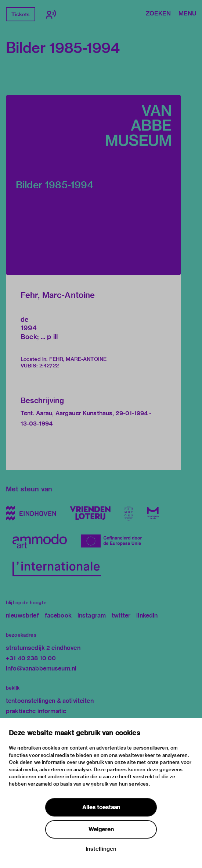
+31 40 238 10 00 (31, 658)
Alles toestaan (101, 807)
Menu (187, 14)
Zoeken (158, 14)
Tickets (20, 14)
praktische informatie (36, 711)
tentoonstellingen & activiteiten (50, 701)
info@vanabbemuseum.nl (41, 668)
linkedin (147, 616)
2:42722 (49, 366)
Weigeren (101, 829)
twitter (121, 616)
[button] (93, 185)
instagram (92, 616)
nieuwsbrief (22, 616)
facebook (58, 616)
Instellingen (101, 849)
